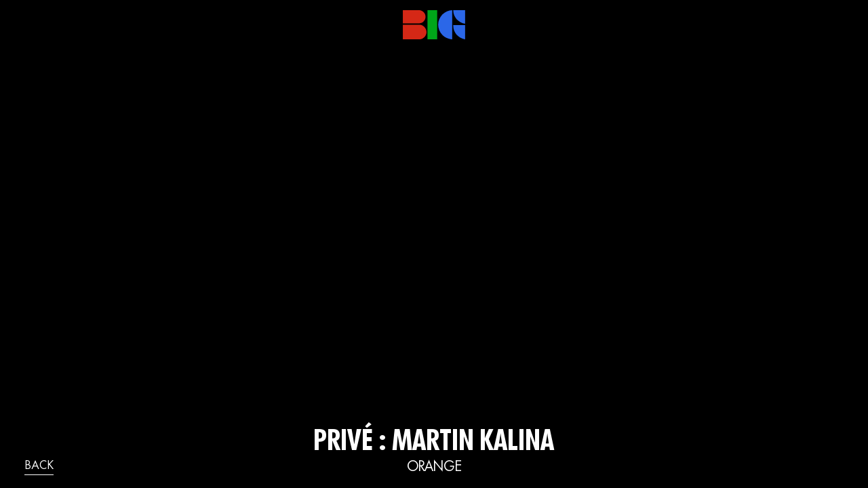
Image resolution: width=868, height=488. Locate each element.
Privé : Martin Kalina (434, 443)
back (39, 466)
